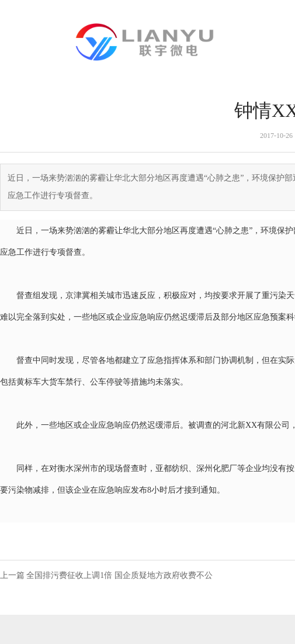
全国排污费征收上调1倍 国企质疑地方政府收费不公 (119, 575)
